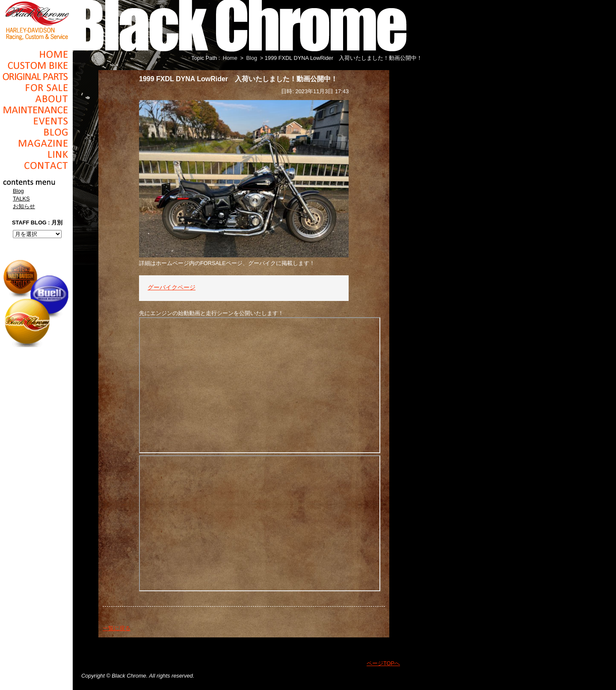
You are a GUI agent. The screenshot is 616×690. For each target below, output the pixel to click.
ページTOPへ (383, 663)
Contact (36, 165)
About (36, 99)
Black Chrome (36, 20)
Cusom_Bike (36, 65)
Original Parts (36, 77)
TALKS (21, 199)
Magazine (36, 143)
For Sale (36, 88)
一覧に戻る (117, 628)
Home (36, 54)
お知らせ (24, 206)
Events (36, 121)
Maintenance (36, 110)
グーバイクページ (172, 288)
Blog (36, 132)
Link (36, 154)
